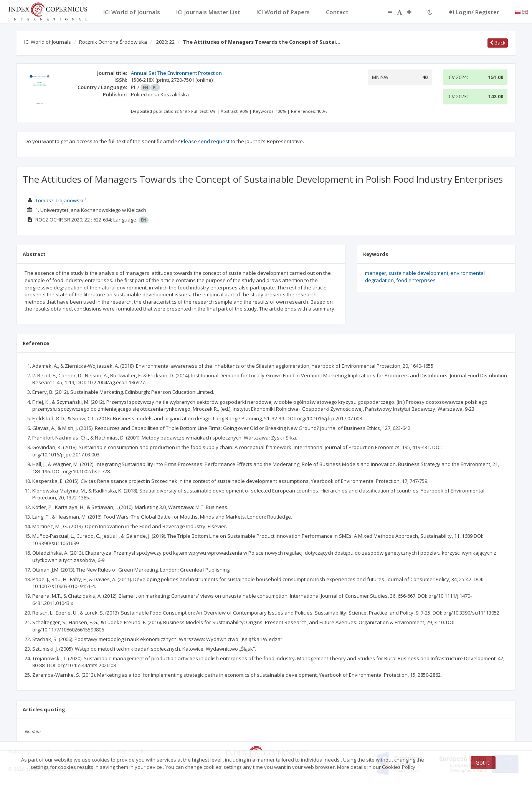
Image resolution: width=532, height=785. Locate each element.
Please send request (205, 141)
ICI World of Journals (48, 42)
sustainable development (418, 273)
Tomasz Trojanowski (59, 200)
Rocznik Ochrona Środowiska (113, 42)
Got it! (483, 763)
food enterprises (416, 280)
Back (498, 43)
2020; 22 (165, 42)
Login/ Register (474, 12)
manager (376, 273)
